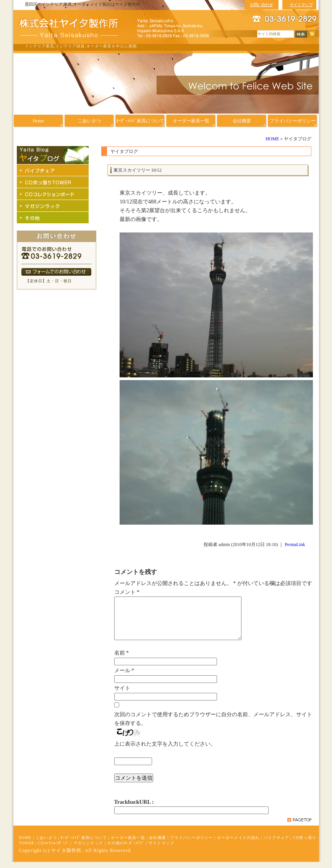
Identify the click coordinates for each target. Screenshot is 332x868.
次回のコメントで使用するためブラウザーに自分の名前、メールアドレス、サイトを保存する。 (213, 725)
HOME (272, 139)
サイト (122, 694)
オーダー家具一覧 (128, 844)
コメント (127, 592)
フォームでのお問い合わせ (56, 272)
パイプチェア (276, 844)
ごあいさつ (46, 844)
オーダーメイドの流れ (238, 844)
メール (124, 676)
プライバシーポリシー (191, 844)
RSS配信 (312, 34)
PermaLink (295, 545)
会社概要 (158, 844)
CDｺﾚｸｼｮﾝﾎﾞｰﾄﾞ (54, 849)
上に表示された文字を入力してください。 (165, 750)
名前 (122, 659)
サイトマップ (161, 849)
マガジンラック (88, 849)
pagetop (299, 826)
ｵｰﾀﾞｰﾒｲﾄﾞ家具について (84, 844)
